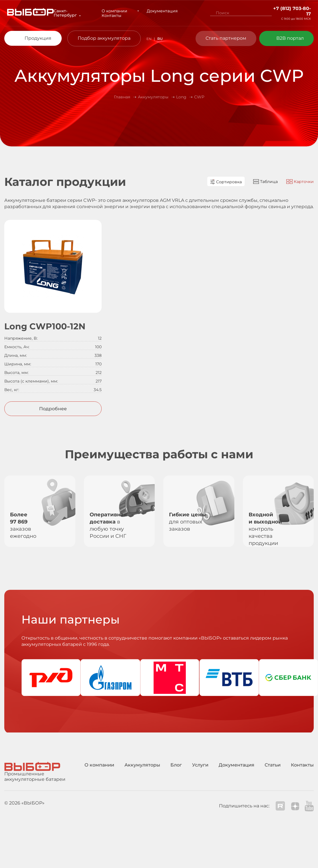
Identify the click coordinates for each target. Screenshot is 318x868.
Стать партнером (226, 38)
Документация (156, 11)
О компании (116, 11)
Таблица (265, 182)
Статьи (273, 765)
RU (160, 39)
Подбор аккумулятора (104, 38)
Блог (176, 765)
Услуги (200, 765)
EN (149, 39)
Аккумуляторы (142, 765)
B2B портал (290, 38)
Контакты (113, 15)
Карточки (300, 182)
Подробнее (53, 409)
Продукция (38, 38)
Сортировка (226, 182)
